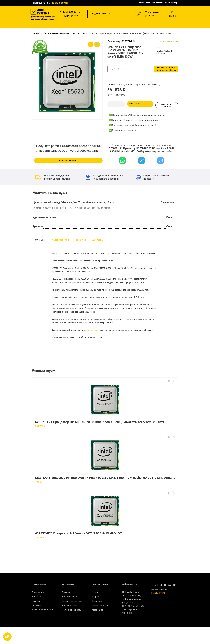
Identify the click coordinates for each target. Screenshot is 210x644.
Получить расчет (68, 161)
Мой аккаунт (153, 13)
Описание (40, 240)
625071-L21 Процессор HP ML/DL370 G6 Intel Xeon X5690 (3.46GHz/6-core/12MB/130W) (100, 439)
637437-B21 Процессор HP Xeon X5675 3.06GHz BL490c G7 (78, 551)
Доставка (98, 240)
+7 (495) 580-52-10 (69, 12)
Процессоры (96, 341)
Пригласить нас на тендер (165, 3)
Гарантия (81, 240)
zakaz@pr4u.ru (60, 3)
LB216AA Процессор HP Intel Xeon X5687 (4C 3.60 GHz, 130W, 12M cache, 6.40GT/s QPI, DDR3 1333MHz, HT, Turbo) (106, 495)
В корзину (141, 106)
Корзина (172, 14)
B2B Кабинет (144, 3)
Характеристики (61, 240)
